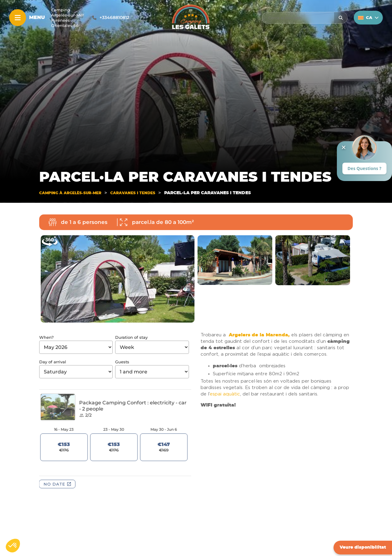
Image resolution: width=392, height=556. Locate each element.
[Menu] (18, 18)
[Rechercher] (341, 18)
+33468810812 (114, 17)
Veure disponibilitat (363, 547)
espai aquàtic (225, 394)
